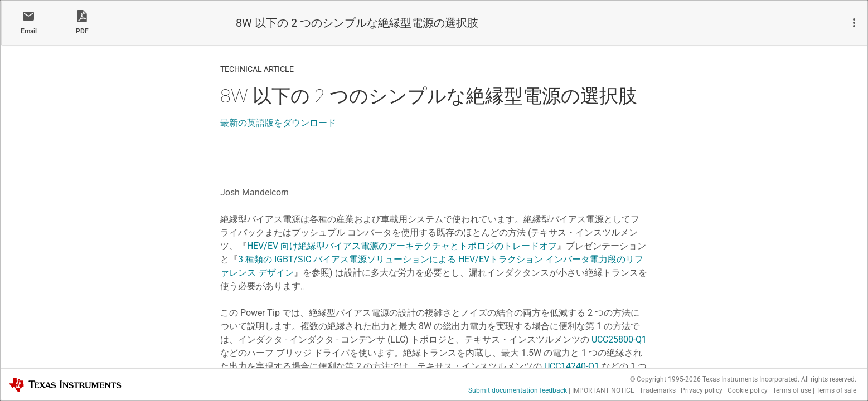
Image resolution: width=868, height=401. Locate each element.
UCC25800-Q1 (619, 339)
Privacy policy (702, 390)
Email (29, 31)
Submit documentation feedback (518, 390)
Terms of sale (836, 390)
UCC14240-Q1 (572, 366)
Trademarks (658, 390)
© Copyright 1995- (665, 379)
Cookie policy (748, 390)
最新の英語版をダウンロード (278, 123)
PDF (82, 31)
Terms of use (792, 390)
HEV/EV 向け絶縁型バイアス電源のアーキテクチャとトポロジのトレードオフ (402, 246)
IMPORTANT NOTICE (603, 390)
